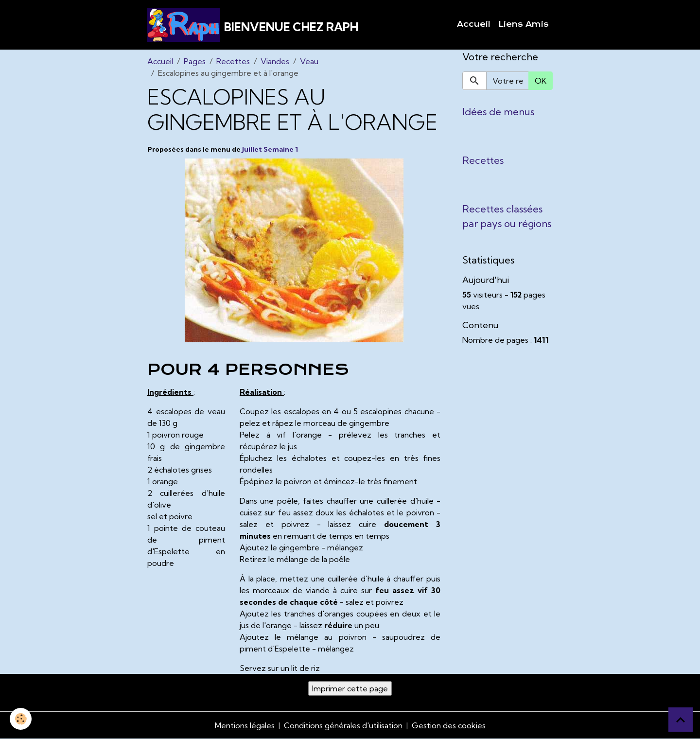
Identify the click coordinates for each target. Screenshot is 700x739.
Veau (309, 61)
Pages (195, 61)
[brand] (253, 25)
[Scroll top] (681, 720)
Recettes (233, 61)
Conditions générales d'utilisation (343, 725)
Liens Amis (524, 24)
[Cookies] (21, 719)
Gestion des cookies (449, 725)
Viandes (275, 61)
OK (541, 81)
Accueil (474, 24)
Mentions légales (245, 725)
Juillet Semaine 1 (270, 149)
